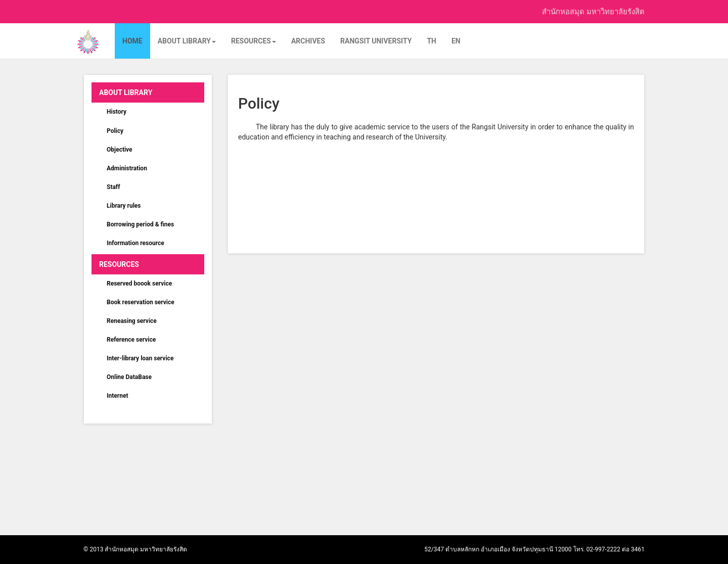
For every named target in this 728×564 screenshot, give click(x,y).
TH (431, 41)
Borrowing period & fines (140, 224)
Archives (308, 41)
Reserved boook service (139, 284)
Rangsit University (376, 41)
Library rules (124, 206)
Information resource (135, 243)
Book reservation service (141, 302)
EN (456, 41)
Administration (127, 168)
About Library (187, 41)
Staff (113, 187)
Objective (120, 150)
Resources (254, 41)
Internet (117, 396)
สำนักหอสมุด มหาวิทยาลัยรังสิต (593, 11)
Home (132, 41)
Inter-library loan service (140, 358)
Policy (115, 131)
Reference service (131, 340)
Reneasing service (132, 321)
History (117, 112)
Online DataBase (129, 377)
